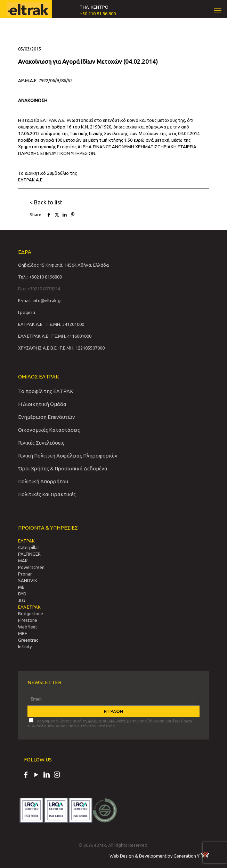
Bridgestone (31, 613)
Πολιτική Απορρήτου (43, 481)
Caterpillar (29, 547)
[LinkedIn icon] (47, 775)
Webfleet (28, 627)
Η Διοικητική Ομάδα (42, 404)
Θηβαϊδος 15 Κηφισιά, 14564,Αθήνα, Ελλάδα (63, 265)
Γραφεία (27, 312)
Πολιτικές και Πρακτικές (47, 494)
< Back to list (46, 202)
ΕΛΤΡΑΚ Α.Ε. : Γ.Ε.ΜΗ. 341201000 (51, 324)
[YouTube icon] (36, 775)
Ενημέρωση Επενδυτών (47, 417)
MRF (23, 633)
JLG (22, 600)
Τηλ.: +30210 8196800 (40, 277)
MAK (23, 561)
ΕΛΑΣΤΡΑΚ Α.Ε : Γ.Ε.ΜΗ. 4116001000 (55, 336)
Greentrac (28, 640)
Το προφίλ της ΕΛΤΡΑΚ (46, 391)
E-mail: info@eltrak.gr (40, 300)
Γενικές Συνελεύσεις (41, 443)
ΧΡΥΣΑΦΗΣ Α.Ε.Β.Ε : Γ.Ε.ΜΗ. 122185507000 (61, 348)
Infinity (25, 647)
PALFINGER (29, 554)
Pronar (25, 574)
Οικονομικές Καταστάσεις (49, 430)
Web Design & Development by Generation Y (159, 856)
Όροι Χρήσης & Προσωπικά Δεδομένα (63, 468)
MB (21, 587)
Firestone (28, 620)
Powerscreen (31, 567)
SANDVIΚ (28, 580)
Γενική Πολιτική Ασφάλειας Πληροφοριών (68, 456)
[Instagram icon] (57, 775)
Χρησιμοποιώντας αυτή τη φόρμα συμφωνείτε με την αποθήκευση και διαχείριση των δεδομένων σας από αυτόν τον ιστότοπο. (110, 723)
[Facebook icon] (26, 775)
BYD (22, 594)
